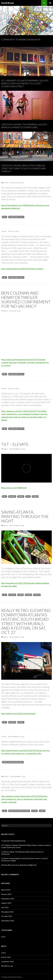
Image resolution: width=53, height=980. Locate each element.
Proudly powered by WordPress (12, 977)
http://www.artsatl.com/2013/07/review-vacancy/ (22, 269)
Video (5, 311)
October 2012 (7, 916)
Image (6, 526)
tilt (28, 496)
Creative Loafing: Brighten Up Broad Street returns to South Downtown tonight (23, 168)
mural (21, 496)
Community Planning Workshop (21, 40)
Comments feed (7, 961)
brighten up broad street (13, 762)
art (5, 217)
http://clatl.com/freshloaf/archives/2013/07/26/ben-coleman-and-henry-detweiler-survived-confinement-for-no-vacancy (25, 362)
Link (5, 231)
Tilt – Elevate (15, 444)
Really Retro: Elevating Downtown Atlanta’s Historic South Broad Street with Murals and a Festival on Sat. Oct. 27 (26, 621)
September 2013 (8, 899)
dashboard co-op (17, 217)
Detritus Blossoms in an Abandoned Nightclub (19, 865)
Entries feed (6, 957)
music (42, 811)
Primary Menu (50, 3)
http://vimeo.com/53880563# (14, 488)
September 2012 (8, 921)
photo (37, 595)
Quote (6, 183)
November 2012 (7, 912)
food (35, 811)
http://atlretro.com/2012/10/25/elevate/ (18, 713)
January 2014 (6, 894)
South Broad (7, 3)
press (3, 937)
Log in (3, 953)
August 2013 (6, 903)
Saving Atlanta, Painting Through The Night (25, 516)
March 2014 (6, 890)
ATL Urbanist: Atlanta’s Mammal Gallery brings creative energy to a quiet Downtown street (25, 83)
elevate (12, 496)
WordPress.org (7, 966)
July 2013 (5, 907)
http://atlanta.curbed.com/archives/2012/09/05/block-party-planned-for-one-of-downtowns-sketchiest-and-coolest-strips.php (25, 799)
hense (21, 595)
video (35, 496)
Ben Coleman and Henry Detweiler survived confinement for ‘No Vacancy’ (26, 300)
